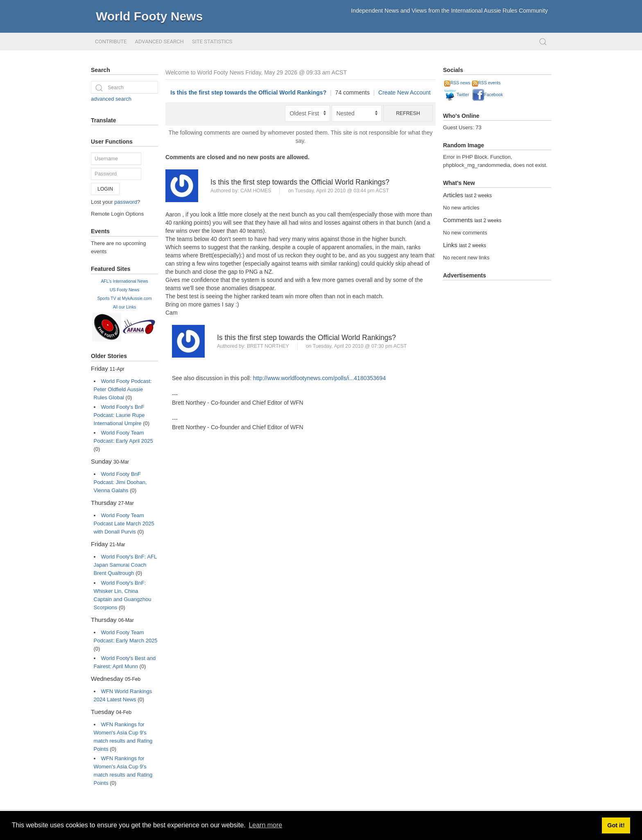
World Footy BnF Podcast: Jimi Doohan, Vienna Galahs (120, 482)
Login (105, 189)
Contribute (111, 42)
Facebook (488, 95)
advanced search (111, 99)
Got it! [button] (616, 825)
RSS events (486, 83)
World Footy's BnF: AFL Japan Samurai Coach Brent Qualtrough (125, 565)
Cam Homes (256, 191)
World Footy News (149, 16)
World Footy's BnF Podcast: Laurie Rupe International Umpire (119, 415)
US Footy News (124, 290)
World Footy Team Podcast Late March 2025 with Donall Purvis (124, 524)
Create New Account (405, 92)
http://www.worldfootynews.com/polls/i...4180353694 (320, 378)
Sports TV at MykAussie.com (124, 298)
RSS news (457, 83)
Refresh (408, 113)
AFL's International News (124, 281)
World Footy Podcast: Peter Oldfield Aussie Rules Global (123, 389)
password (126, 202)
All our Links (125, 307)
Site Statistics (212, 42)
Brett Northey (268, 346)
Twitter (457, 95)
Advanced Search (159, 42)
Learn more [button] (265, 825)
